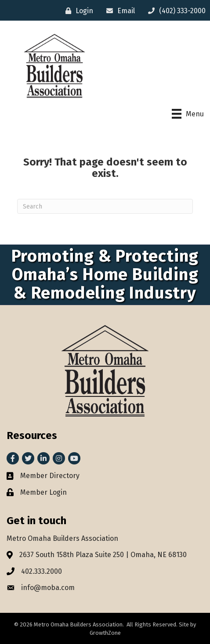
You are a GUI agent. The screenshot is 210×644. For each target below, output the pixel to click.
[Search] (105, 206)
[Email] (118, 11)
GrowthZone (105, 633)
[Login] (77, 11)
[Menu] (188, 114)
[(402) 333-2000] (175, 11)
